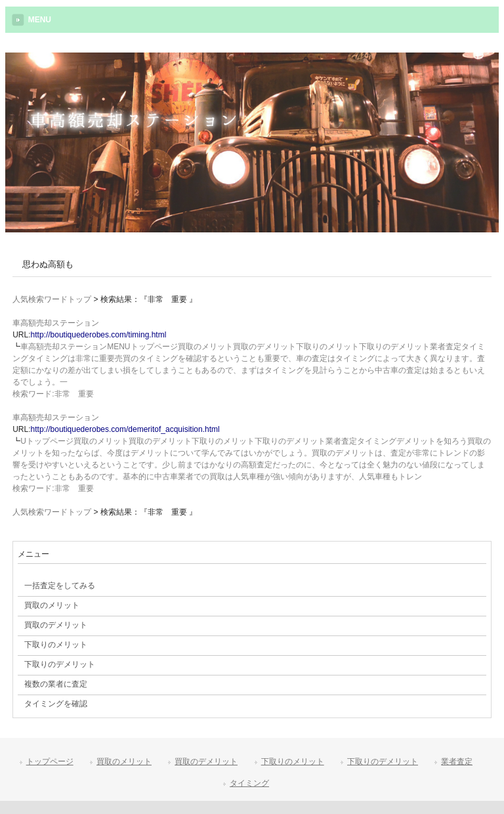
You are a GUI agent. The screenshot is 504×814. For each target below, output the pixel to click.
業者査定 (457, 761)
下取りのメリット (293, 761)
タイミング (249, 783)
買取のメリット (124, 761)
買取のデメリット (206, 761)
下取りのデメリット (383, 761)
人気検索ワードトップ (52, 299)
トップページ (50, 761)
